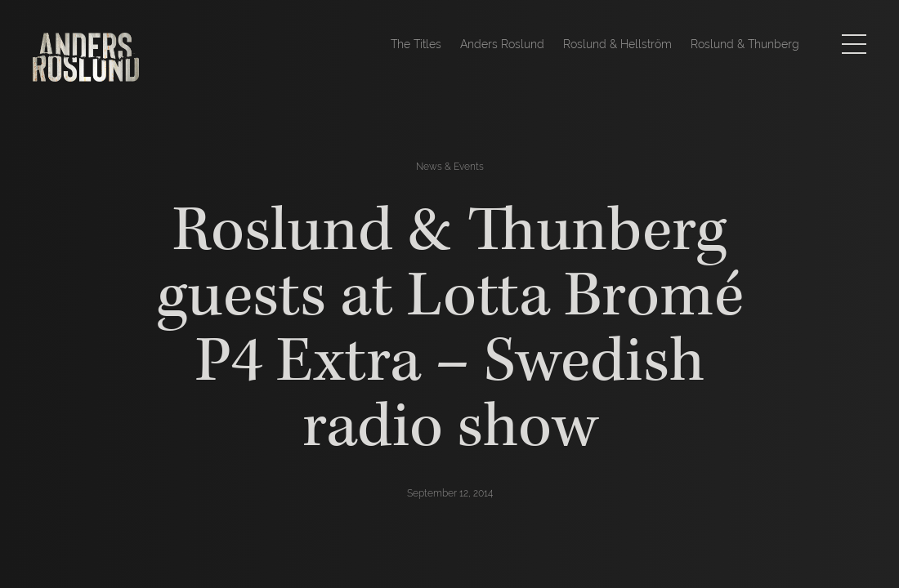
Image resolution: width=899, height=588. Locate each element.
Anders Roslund (502, 44)
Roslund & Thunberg (745, 44)
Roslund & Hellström (617, 44)
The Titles (416, 44)
